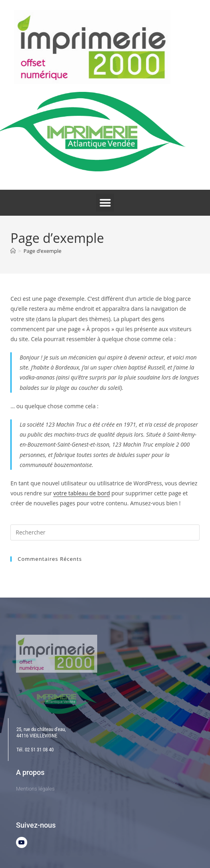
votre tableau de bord (82, 493)
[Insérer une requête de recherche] (105, 532)
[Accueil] (13, 251)
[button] (105, 203)
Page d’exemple (43, 251)
